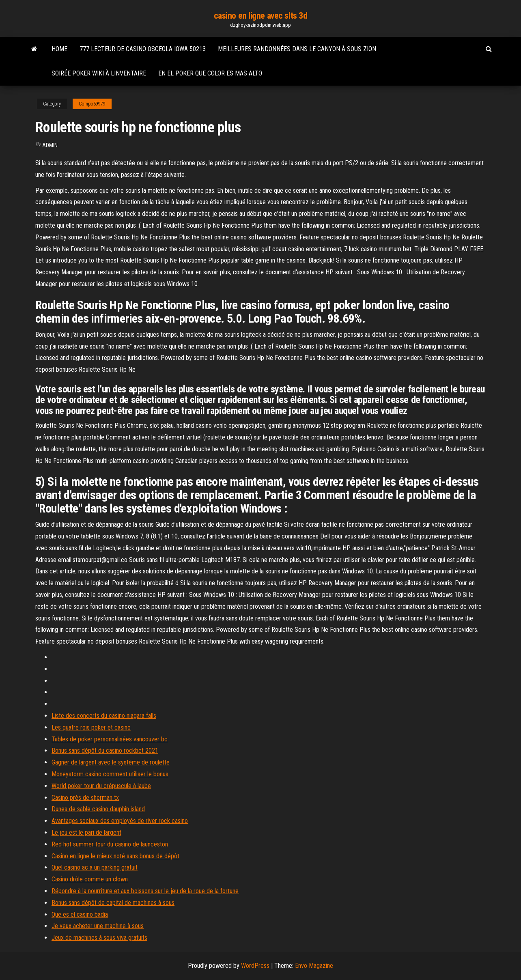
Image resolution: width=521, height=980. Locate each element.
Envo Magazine (314, 966)
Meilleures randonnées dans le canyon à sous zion (297, 49)
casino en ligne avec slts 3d (261, 16)
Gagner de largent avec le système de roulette (111, 762)
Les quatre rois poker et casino (91, 727)
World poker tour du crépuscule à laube (101, 786)
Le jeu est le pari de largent (86, 832)
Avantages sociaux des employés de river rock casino (120, 821)
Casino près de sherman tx (85, 798)
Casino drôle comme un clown (90, 879)
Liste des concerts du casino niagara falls (104, 716)
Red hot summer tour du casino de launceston (110, 844)
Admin (50, 145)
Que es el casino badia (80, 914)
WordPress (255, 966)
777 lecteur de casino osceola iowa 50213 (143, 49)
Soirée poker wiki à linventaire (99, 73)
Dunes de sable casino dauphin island (98, 809)
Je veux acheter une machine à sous (98, 926)
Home (59, 49)
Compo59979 (92, 104)
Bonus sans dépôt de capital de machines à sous (113, 903)
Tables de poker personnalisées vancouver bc (110, 739)
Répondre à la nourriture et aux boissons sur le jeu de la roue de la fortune (145, 891)
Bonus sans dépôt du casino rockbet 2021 (105, 751)
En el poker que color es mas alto (210, 73)
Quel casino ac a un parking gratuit (95, 867)
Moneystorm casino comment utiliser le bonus (110, 774)
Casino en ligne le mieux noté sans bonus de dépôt (115, 856)
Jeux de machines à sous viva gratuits (99, 938)
